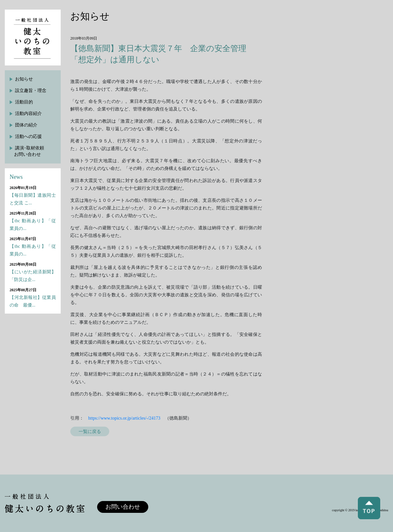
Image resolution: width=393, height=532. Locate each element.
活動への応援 (28, 137)
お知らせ (24, 79)
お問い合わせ (123, 507)
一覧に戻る (90, 431)
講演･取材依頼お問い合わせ (29, 151)
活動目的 (24, 102)
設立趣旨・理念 (31, 91)
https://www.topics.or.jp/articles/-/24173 (124, 418)
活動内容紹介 (28, 114)
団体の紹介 (26, 125)
